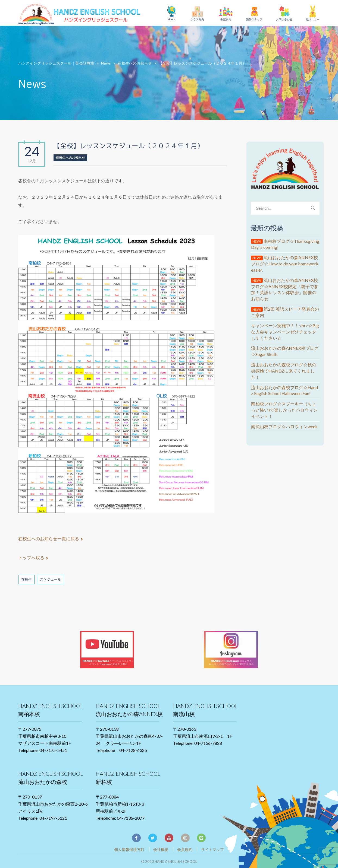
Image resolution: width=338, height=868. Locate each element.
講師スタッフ (254, 19)
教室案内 (226, 19)
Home (171, 19)
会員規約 (185, 849)
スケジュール (51, 579)
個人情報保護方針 (129, 849)
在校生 (26, 579)
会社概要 (161, 849)
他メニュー (313, 19)
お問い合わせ (284, 19)
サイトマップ (212, 849)
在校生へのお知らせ (70, 158)
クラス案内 (197, 19)
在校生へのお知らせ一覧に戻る (51, 538)
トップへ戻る (33, 557)
